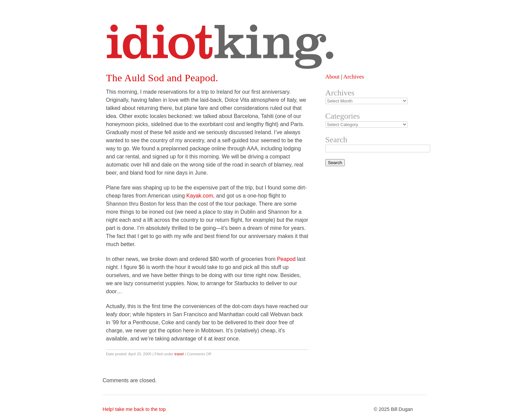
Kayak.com (200, 196)
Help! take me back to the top (134, 409)
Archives (353, 77)
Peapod (286, 259)
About (332, 77)
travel (179, 354)
